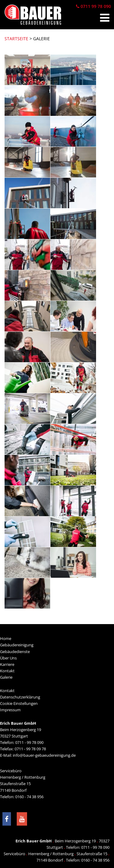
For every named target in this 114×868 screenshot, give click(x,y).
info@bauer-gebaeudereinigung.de (44, 755)
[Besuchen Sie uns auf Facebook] (7, 819)
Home (6, 638)
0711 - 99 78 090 (29, 742)
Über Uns (8, 658)
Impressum (10, 710)
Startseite (16, 39)
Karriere (7, 664)
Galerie (6, 677)
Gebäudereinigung (17, 645)
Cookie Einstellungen (19, 703)
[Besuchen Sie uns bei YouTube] (22, 819)
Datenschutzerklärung (20, 697)
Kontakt (7, 671)
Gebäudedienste (15, 652)
